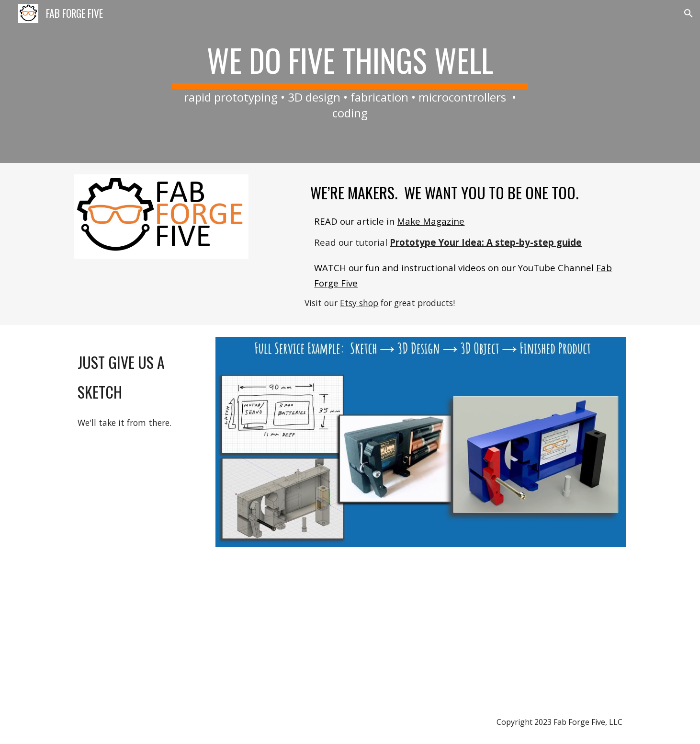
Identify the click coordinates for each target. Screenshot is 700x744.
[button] (689, 13)
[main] (350, 81)
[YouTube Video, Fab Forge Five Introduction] (397, 630)
